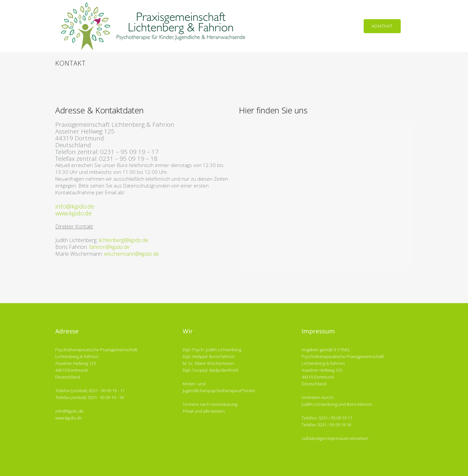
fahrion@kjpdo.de (109, 247)
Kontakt (382, 26)
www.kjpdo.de (73, 213)
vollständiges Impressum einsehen (335, 438)
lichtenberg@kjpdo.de (123, 240)
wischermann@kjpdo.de (131, 254)
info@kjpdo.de (75, 206)
